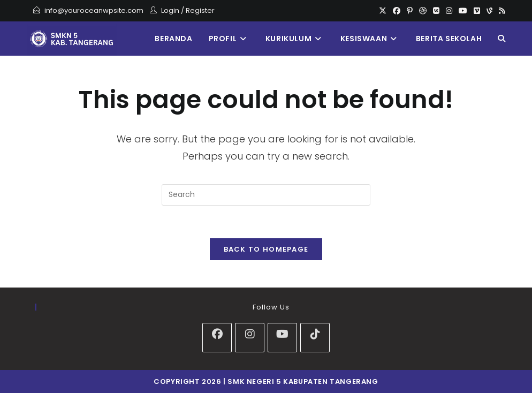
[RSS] (500, 11)
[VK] (436, 11)
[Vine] (489, 11)
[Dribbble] (423, 11)
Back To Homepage (266, 249)
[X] (383, 11)
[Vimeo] (477, 11)
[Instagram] (449, 11)
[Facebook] (397, 11)
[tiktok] (315, 338)
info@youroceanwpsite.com (94, 10)
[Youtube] (463, 11)
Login (170, 10)
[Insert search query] (266, 195)
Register (200, 10)
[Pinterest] (410, 11)
